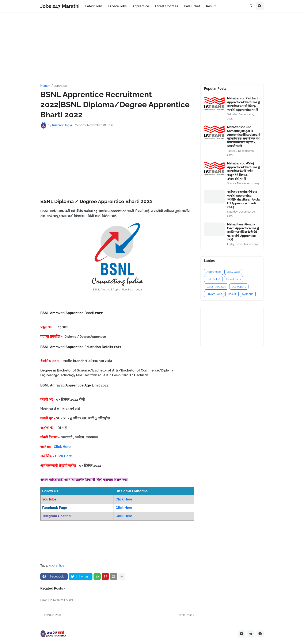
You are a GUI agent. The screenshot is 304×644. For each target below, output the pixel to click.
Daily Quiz (233, 272)
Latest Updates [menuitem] (166, 6)
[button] (251, 6)
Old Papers (239, 287)
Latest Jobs (233, 279)
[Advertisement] (152, 48)
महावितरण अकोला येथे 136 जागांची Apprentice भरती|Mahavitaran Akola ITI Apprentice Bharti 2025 (243, 199)
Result (232, 294)
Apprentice (59, 86)
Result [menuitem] (211, 6)
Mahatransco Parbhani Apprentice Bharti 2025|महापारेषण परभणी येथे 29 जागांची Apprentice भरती (244, 104)
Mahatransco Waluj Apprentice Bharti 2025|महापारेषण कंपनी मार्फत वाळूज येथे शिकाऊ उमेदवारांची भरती (244, 171)
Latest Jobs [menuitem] (94, 6)
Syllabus (248, 294)
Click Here (62, 447)
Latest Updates (216, 287)
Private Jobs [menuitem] (117, 6)
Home (44, 86)
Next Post (185, 615)
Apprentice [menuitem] (141, 6)
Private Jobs (214, 294)
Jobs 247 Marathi (60, 6)
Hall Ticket (213, 279)
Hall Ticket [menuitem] (192, 6)
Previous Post (52, 615)
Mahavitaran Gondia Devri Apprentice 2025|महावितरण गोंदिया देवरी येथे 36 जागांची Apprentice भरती (243, 232)
